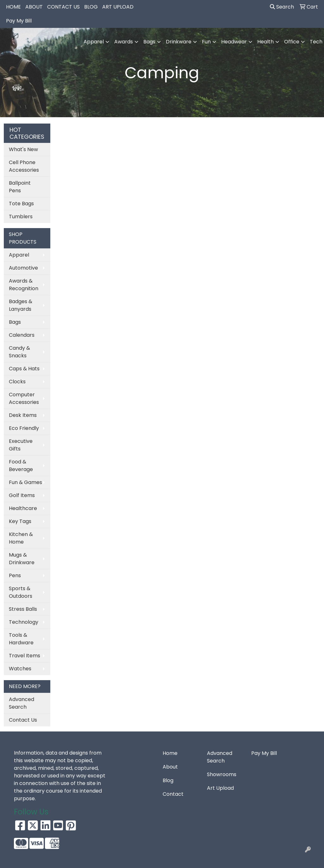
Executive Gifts (21, 445)
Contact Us (23, 720)
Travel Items (25, 656)
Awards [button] (124, 42)
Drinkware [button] (179, 42)
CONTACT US (63, 7)
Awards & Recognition (24, 285)
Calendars (22, 335)
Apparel (19, 255)
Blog (168, 780)
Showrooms (222, 774)
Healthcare (23, 508)
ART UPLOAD (118, 7)
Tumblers (21, 217)
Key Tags (20, 521)
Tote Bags (21, 204)
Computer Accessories (24, 398)
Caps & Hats (24, 369)
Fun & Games (25, 482)
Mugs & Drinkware (22, 559)
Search (282, 7)
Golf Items (22, 495)
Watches (20, 669)
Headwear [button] (234, 42)
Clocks (17, 382)
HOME (13, 7)
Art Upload (220, 788)
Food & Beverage (21, 466)
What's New (23, 149)
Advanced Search (22, 703)
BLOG (91, 7)
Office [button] (292, 42)
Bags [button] (149, 42)
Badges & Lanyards (21, 305)
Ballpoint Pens (20, 187)
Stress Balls (23, 609)
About (170, 767)
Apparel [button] (94, 42)
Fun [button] (206, 42)
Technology (24, 622)
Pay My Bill (19, 21)
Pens (15, 575)
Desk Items (23, 415)
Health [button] (265, 42)
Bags (15, 322)
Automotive (23, 268)
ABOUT (34, 7)
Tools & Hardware (21, 639)
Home (170, 753)
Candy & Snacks (19, 352)
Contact (173, 794)
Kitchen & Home (21, 538)
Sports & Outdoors (21, 592)
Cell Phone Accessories (24, 166)
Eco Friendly (24, 428)
